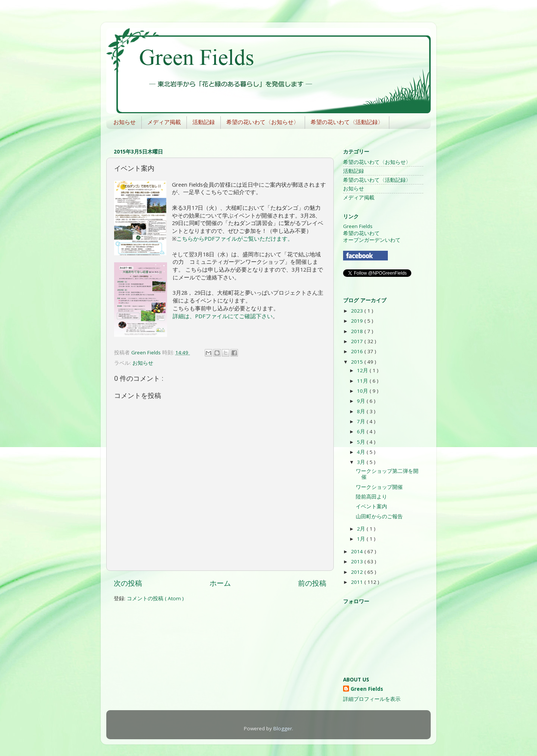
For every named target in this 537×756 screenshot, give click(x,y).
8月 (362, 411)
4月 (362, 452)
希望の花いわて (361, 233)
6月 (362, 431)
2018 (358, 331)
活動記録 (204, 122)
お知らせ (125, 122)
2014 (358, 551)
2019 (358, 321)
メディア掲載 (164, 122)
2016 (358, 351)
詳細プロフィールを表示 (372, 699)
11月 (363, 381)
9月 (362, 401)
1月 (362, 539)
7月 (362, 421)
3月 (362, 462)
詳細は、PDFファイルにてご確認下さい (223, 316)
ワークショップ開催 (379, 487)
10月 (363, 391)
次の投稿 (128, 583)
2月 (362, 529)
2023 (358, 311)
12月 (363, 370)
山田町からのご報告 (379, 516)
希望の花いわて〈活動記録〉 (347, 122)
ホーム (220, 583)
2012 (358, 572)
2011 (358, 582)
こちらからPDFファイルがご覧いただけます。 (235, 238)
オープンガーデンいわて (372, 240)
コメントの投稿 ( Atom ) (155, 598)
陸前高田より (371, 497)
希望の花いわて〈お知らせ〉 (263, 122)
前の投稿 (312, 583)
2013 (358, 562)
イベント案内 (371, 506)
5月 (362, 442)
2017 (358, 341)
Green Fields (358, 226)
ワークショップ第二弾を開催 (387, 474)
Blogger (283, 728)
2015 (358, 362)
